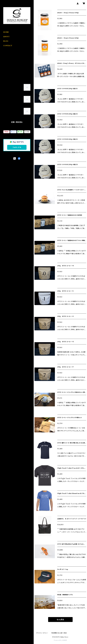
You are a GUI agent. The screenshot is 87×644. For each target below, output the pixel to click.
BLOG (6, 41)
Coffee (6, 70)
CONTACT (8, 46)
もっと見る (60, 620)
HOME (6, 32)
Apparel (6, 64)
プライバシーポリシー (42, 633)
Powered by (60, 640)
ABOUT (6, 37)
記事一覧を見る (17, 122)
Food (5, 58)
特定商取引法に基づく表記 (59, 633)
